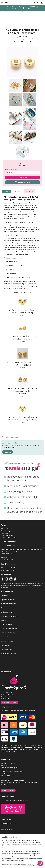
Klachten (3, 620)
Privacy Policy (5, 637)
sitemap (29, 865)
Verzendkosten (5, 645)
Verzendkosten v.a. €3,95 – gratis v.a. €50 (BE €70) (22, 7)
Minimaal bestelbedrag (8, 633)
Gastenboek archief (7, 829)
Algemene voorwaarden (8, 600)
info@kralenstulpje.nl (11, 545)
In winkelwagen (22, 177)
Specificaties (30, 191)
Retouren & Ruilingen (7, 641)
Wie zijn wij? (4, 766)
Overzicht (7, 191)
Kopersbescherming (7, 624)
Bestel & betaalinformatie (9, 604)
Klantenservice (5, 595)
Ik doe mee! (7, 452)
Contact (3, 608)
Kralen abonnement (8, 790)
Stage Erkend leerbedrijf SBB (9, 768)
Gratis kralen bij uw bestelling (10, 616)
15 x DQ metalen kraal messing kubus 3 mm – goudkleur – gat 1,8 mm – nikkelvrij (23, 391)
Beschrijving (17, 191)
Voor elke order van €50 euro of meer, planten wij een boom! (19, 853)
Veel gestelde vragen (7, 649)
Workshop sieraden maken (9, 653)
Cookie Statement (6, 612)
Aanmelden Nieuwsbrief (9, 703)
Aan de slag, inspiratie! (8, 763)
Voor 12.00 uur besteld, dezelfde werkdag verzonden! (22, 9)
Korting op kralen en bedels (9, 629)
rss (33, 865)
